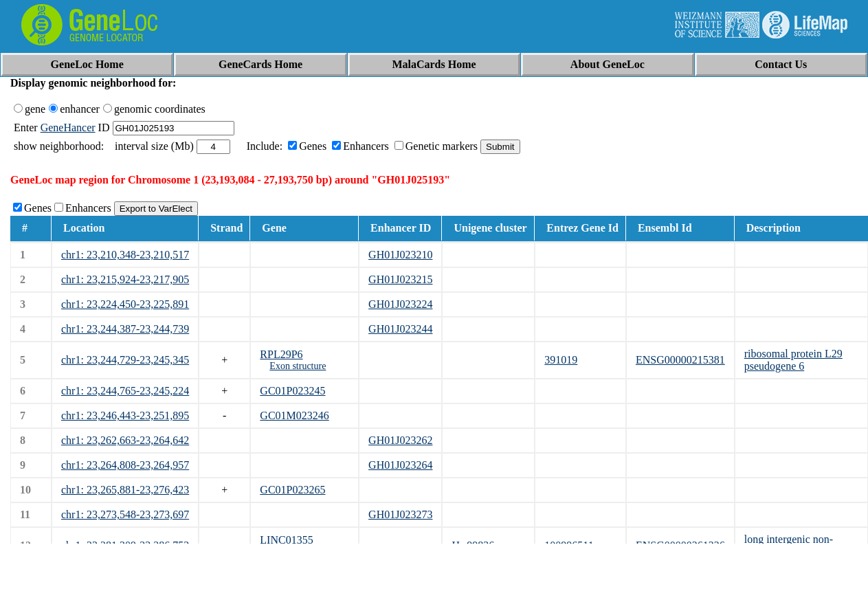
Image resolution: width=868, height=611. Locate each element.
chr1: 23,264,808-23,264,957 (125, 465)
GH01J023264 (400, 465)
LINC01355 (286, 540)
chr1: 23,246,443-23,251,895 (125, 415)
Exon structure (298, 366)
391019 (561, 360)
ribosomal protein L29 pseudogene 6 (793, 360)
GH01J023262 (400, 440)
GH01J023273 (400, 514)
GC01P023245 (292, 391)
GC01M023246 (294, 415)
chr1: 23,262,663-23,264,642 (125, 440)
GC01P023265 (292, 490)
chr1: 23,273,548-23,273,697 (125, 514)
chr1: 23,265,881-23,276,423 (125, 490)
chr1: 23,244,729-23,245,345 (125, 360)
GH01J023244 (400, 329)
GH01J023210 (400, 255)
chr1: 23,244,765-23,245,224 (125, 391)
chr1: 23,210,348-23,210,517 (125, 255)
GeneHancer (68, 127)
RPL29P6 (281, 354)
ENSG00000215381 (680, 360)
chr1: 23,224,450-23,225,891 (125, 304)
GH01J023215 (400, 279)
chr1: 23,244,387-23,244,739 (125, 329)
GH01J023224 (400, 304)
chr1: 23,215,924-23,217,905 (125, 279)
